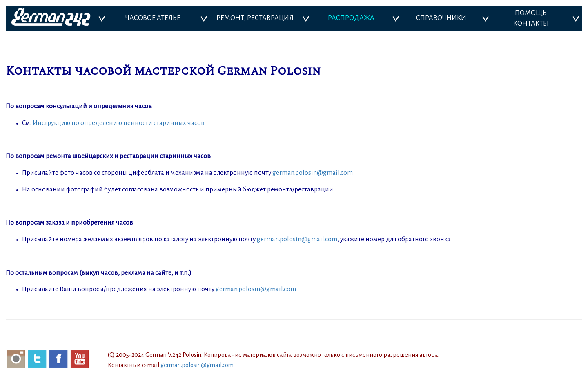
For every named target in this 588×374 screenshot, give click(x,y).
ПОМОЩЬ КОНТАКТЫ (531, 18)
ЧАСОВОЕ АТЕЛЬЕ (153, 18)
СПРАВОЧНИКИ (441, 18)
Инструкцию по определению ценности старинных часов (119, 123)
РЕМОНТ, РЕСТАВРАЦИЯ (255, 18)
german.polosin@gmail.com (313, 173)
